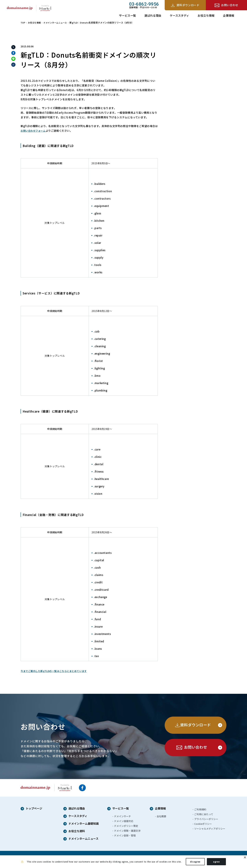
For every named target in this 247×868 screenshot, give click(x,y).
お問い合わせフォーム (34, 131)
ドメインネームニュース (57, 23)
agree (216, 863)
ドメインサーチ (122, 816)
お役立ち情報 (206, 15)
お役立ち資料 (77, 831)
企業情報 (229, 15)
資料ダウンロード (188, 5)
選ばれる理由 (153, 15)
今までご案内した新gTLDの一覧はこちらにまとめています (56, 671)
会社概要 (161, 816)
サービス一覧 (127, 15)
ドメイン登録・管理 (125, 835)
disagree (195, 863)
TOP (23, 23)
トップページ (34, 809)
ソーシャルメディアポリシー (210, 829)
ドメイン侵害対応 (124, 821)
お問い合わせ (230, 5)
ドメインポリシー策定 (126, 826)
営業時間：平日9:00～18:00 (144, 5)
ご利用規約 (200, 809)
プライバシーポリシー (206, 819)
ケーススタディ (179, 15)
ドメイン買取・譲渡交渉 (127, 831)
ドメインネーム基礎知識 (84, 824)
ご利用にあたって (204, 814)
